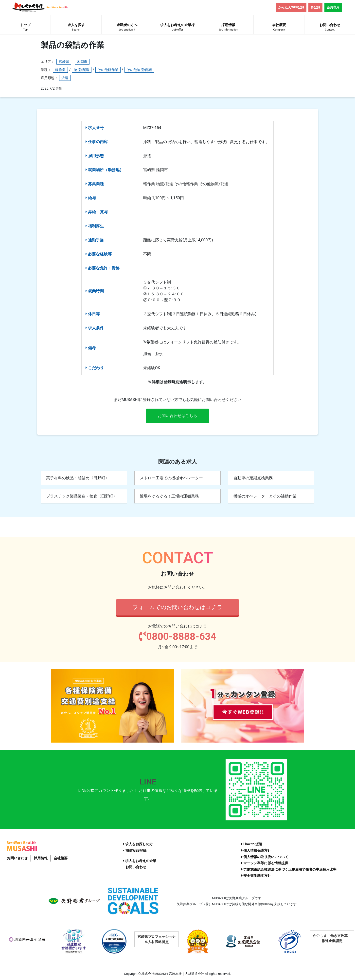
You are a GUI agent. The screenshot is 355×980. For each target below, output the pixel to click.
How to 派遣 (252, 844)
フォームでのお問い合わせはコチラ (178, 607)
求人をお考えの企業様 (178, 28)
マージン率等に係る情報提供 (265, 863)
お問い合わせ (17, 858)
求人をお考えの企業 (140, 861)
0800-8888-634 (177, 637)
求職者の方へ (127, 28)
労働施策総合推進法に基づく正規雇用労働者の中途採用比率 (289, 870)
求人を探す (76, 28)
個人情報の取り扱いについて (265, 857)
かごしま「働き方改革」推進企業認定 (332, 938)
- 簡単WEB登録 (135, 851)
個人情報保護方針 (256, 851)
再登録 (315, 7)
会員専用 (333, 7)
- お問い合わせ (134, 867)
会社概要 (279, 28)
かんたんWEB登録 (291, 7)
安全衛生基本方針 (256, 876)
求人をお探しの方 (138, 844)
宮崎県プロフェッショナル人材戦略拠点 (157, 939)
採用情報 (228, 28)
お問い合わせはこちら (177, 416)
